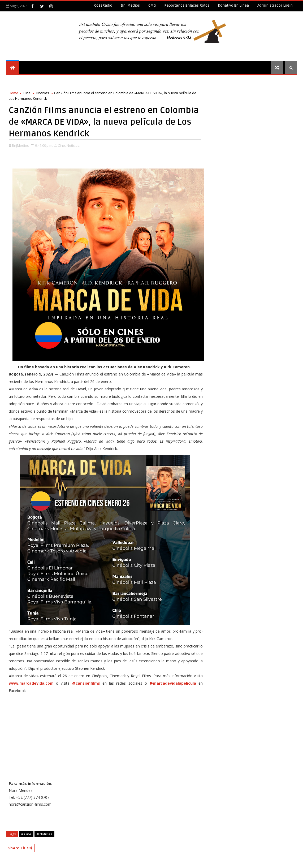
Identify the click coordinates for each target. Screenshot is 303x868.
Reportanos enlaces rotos (187, 5)
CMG (152, 5)
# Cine (26, 834)
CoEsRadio (103, 5)
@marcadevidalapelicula (173, 683)
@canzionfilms (86, 683)
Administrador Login (275, 5)
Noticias (43, 93)
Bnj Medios (130, 5)
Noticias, (73, 145)
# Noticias (44, 834)
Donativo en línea (233, 5)
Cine (27, 93)
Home (14, 93)
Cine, (62, 145)
